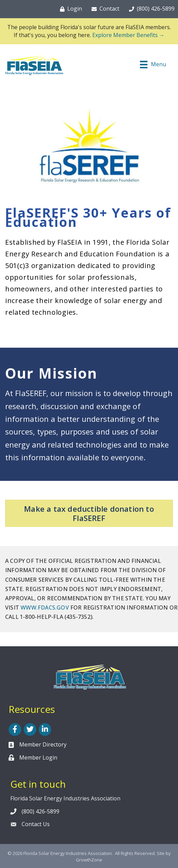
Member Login (38, 757)
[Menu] (153, 65)
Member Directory (43, 744)
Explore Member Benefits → (128, 35)
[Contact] (104, 9)
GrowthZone (89, 860)
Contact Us (36, 824)
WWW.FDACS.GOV (45, 607)
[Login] (70, 9)
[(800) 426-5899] (150, 9)
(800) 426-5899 (40, 811)
